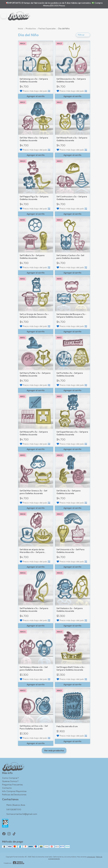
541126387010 (12, 810)
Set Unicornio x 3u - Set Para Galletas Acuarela (70, 551)
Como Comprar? (10, 778)
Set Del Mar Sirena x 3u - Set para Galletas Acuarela (33, 492)
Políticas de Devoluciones (14, 795)
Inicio (22, 29)
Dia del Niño (64, 29)
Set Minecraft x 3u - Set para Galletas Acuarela (34, 433)
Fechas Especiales (48, 29)
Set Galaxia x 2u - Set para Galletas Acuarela (70, 610)
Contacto (7, 788)
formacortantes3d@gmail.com (20, 814)
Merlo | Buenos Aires (14, 805)
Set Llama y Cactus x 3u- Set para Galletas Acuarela (70, 257)
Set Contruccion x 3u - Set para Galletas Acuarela (72, 198)
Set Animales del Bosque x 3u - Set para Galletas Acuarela (71, 316)
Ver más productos (54, 751)
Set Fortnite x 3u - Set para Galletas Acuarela (70, 374)
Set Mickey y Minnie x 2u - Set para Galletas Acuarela (34, 668)
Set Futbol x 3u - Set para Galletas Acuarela (32, 257)
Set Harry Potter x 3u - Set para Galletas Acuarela (35, 374)
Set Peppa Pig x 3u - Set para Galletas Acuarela (34, 198)
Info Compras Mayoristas (14, 791)
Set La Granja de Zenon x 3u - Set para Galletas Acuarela (34, 316)
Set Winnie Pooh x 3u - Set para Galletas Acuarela (72, 139)
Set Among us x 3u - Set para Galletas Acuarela (34, 80)
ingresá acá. (91, 857)
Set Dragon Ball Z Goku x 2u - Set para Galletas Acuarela (71, 668)
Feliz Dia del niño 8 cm (67, 726)
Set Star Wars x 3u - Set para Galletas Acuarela (34, 139)
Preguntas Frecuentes (12, 785)
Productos (32, 29)
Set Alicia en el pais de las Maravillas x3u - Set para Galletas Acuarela (32, 551)
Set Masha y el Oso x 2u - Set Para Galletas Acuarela (34, 727)
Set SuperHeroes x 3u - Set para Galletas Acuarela (72, 433)
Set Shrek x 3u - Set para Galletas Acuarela (68, 492)
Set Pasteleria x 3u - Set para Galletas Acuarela (34, 610)
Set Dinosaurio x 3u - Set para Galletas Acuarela (71, 80)
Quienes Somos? (10, 781)
